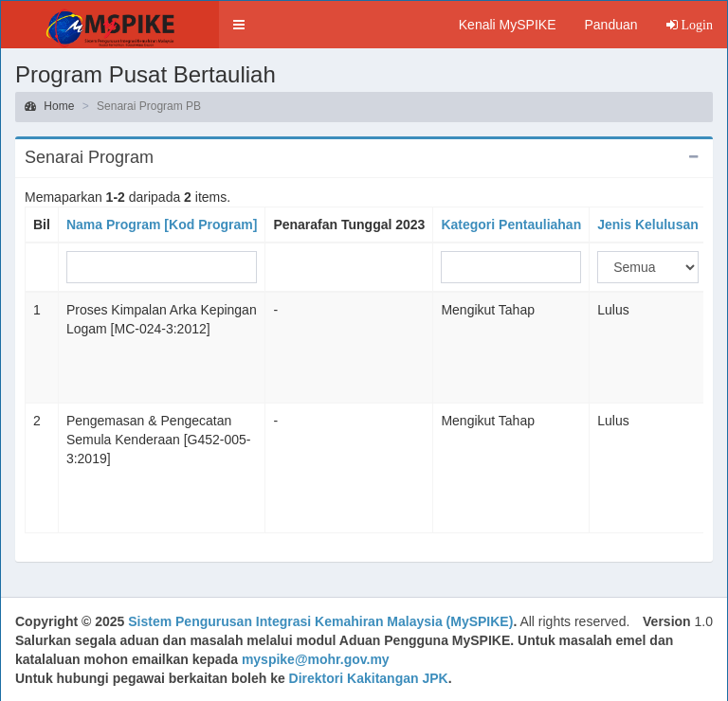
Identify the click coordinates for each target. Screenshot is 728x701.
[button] (239, 25)
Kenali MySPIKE (508, 25)
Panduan (610, 25)
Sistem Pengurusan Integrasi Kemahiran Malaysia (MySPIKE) (320, 621)
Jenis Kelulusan (648, 225)
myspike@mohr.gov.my (316, 659)
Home (49, 106)
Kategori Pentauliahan (511, 225)
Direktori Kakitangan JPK (369, 678)
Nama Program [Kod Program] (162, 225)
